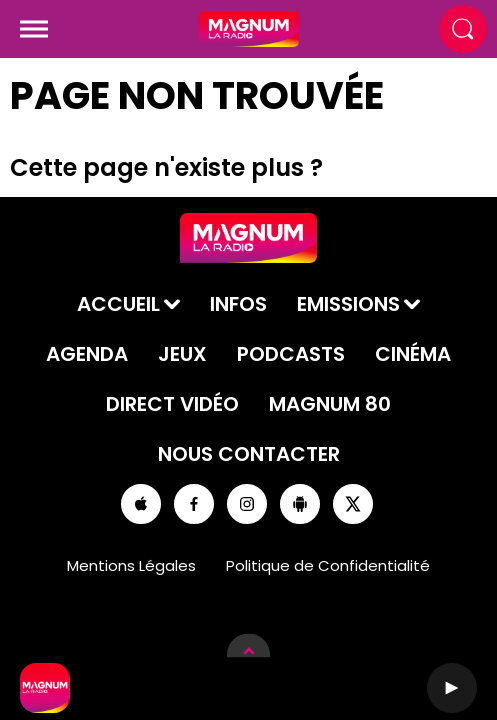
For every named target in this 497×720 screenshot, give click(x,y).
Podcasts (291, 354)
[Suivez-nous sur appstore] (141, 504)
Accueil (118, 304)
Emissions (348, 304)
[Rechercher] (463, 29)
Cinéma (413, 354)
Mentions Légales (131, 565)
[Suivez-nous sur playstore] (300, 504)
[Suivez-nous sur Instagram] (247, 504)
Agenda (87, 354)
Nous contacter (249, 454)
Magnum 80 (330, 404)
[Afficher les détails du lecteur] (248, 654)
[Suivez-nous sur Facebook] (194, 504)
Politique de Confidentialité (328, 565)
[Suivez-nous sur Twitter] (353, 504)
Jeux (182, 354)
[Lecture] (452, 688)
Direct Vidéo (172, 404)
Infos (238, 304)
